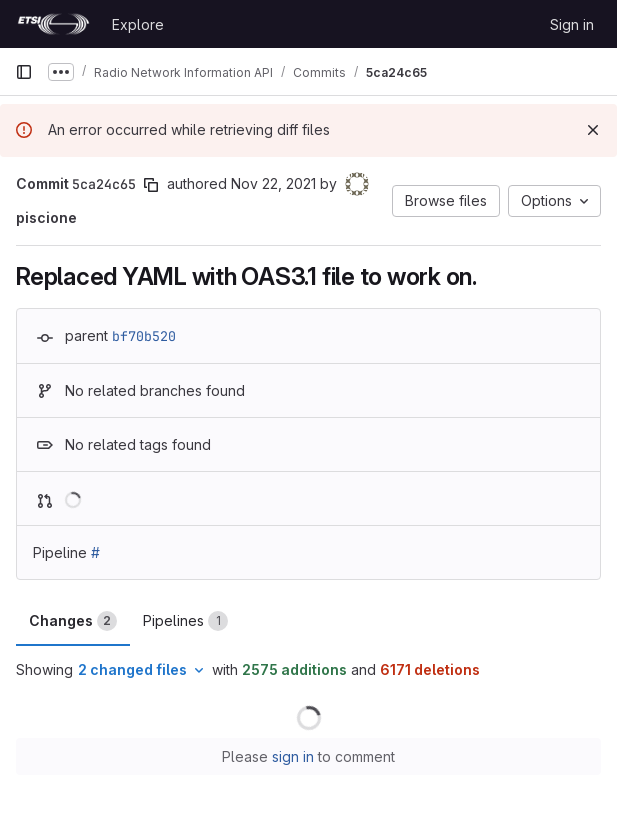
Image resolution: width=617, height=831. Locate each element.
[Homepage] (53, 24)
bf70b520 (144, 336)
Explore (138, 24)
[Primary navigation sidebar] (24, 72)
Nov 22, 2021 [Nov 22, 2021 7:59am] (273, 183)
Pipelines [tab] (185, 621)
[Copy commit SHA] (151, 185)
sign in (293, 756)
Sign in (572, 24)
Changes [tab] (73, 621)
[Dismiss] (593, 130)
